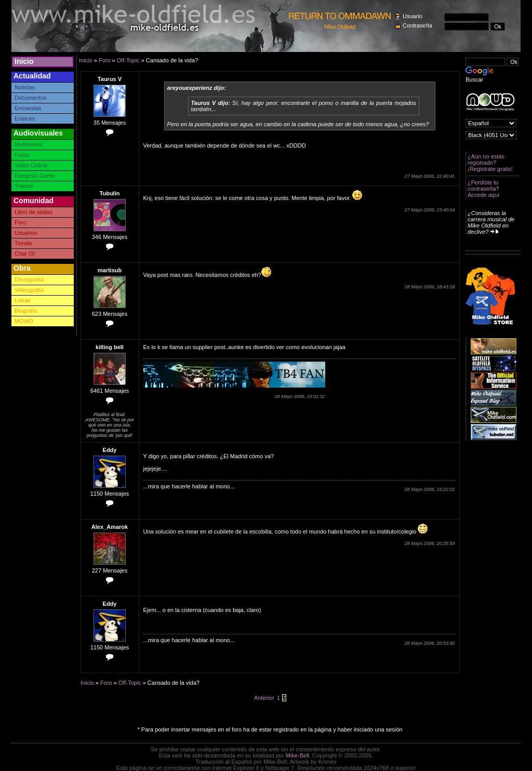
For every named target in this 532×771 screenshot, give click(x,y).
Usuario (413, 16)
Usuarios (26, 233)
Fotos (22, 155)
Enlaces (25, 118)
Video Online (31, 165)
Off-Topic (128, 60)
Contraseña (417, 25)
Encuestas (28, 108)
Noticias (25, 87)
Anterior (264, 698)
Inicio (24, 61)
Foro (21, 222)
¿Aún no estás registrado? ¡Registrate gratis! (490, 163)
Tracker (24, 186)
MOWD (24, 321)
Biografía (26, 311)
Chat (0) (25, 254)
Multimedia (28, 144)
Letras (23, 300)
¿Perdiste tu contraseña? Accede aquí (483, 189)
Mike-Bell (297, 755)
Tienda (23, 243)
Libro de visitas (34, 212)
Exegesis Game (35, 176)
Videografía (29, 290)
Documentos (31, 98)
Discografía (29, 280)
